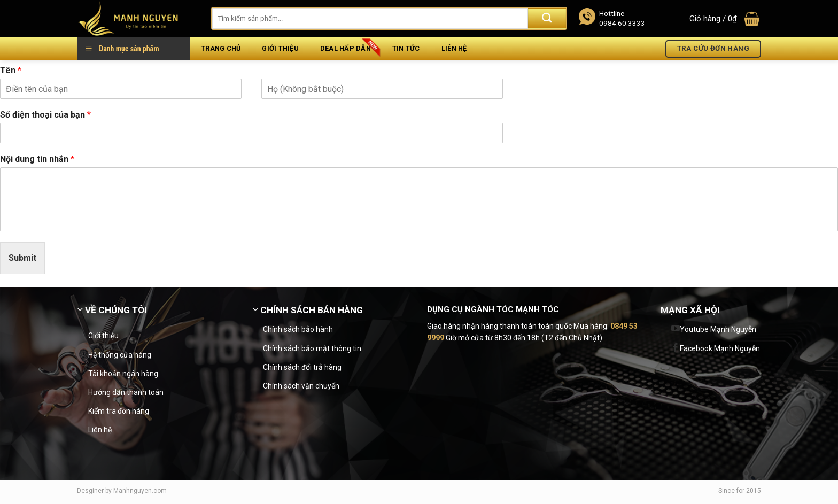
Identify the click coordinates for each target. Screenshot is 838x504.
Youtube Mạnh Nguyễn (718, 329)
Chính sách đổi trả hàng (302, 367)
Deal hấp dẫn (346, 48)
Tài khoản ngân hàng (123, 374)
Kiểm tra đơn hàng (119, 411)
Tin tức (406, 48)
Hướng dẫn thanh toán (126, 392)
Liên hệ (454, 48)
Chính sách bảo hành (298, 329)
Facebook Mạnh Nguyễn (720, 348)
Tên (11, 70)
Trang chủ (221, 48)
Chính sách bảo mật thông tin (312, 348)
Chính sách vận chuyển (301, 386)
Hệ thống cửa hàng (120, 355)
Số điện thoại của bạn (45, 115)
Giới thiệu (280, 48)
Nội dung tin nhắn (37, 159)
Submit (22, 258)
